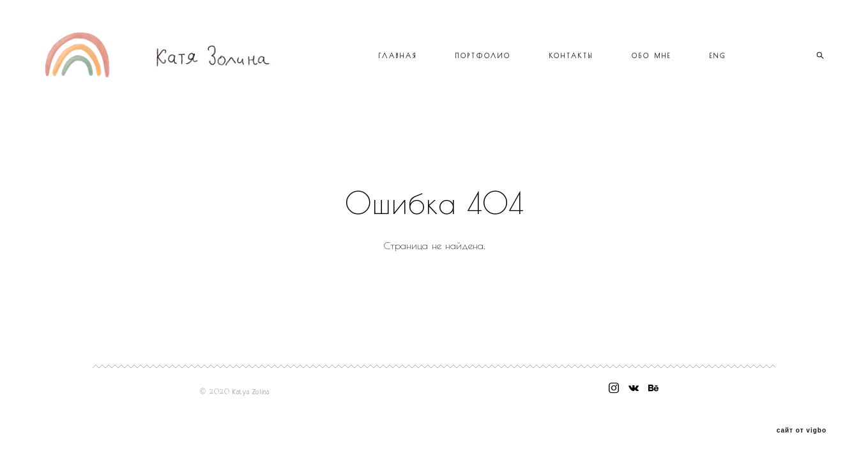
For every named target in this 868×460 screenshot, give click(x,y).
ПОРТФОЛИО (483, 56)
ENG (718, 56)
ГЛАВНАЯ (398, 56)
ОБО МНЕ (651, 56)
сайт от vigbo (802, 431)
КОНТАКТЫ (571, 56)
